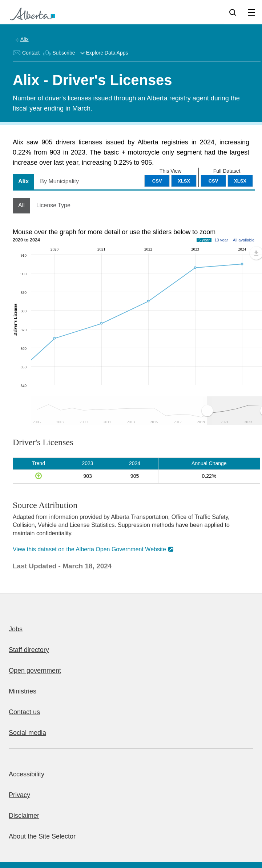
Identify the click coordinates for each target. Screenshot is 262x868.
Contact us (24, 712)
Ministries (23, 691)
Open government (35, 671)
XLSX (240, 181)
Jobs (16, 629)
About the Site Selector (42, 836)
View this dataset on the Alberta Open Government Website (89, 549)
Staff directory (29, 650)
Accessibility (27, 774)
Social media (27, 733)
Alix (25, 39)
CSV (213, 181)
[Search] (233, 12)
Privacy (19, 795)
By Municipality (59, 181)
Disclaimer (24, 816)
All (21, 205)
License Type (53, 205)
